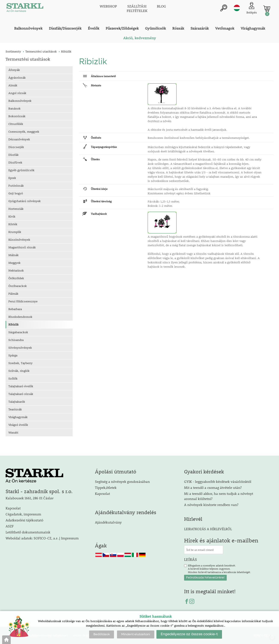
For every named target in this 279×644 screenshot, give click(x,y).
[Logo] (25, 9)
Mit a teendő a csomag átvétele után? (213, 487)
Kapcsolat (13, 508)
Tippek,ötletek (106, 487)
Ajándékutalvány (108, 522)
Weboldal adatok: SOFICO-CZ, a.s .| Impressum (42, 538)
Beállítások (102, 634)
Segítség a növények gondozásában (122, 481)
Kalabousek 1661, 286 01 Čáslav (30, 498)
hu (237, 8)
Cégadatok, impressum (23, 514)
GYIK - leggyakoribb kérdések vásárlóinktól (218, 481)
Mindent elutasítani (136, 634)
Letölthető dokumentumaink (28, 532)
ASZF (10, 526)
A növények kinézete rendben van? (211, 505)
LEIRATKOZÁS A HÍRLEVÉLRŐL (208, 529)
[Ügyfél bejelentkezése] (252, 8)
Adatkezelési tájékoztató (24, 520)
